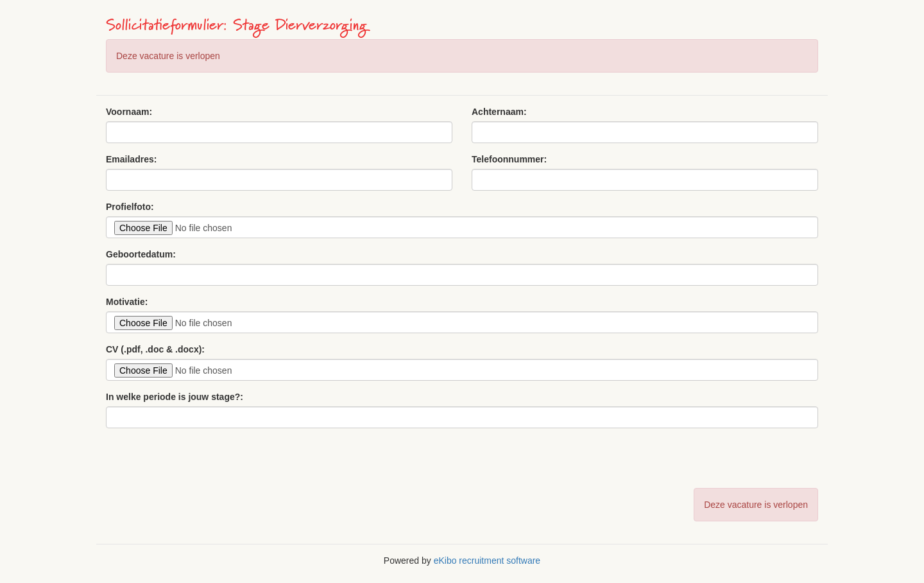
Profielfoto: (130, 207)
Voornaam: (129, 112)
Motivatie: (127, 302)
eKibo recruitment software (487, 561)
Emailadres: (131, 159)
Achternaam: (499, 112)
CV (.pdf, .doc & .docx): (155, 349)
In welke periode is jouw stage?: (175, 397)
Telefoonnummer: (509, 159)
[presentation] (203, 463)
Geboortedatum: (141, 254)
